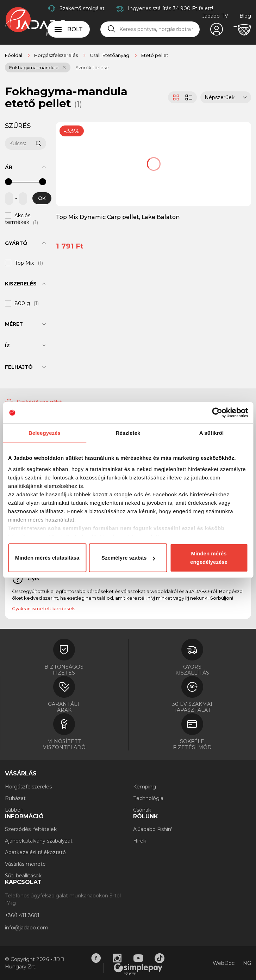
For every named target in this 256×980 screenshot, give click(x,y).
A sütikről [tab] (212, 433)
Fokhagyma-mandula (34, 67)
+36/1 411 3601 (22, 915)
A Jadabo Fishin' (153, 829)
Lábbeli (14, 810)
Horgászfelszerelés (28, 787)
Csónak (142, 810)
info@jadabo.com (27, 928)
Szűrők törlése (92, 67)
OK (42, 198)
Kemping (145, 787)
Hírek (140, 841)
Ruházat (15, 798)
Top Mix (24, 263)
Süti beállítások (23, 876)
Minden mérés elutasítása (47, 558)
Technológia (148, 798)
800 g (22, 303)
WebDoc (224, 963)
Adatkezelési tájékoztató (35, 852)
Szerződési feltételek (31, 829)
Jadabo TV (215, 16)
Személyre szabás (128, 558)
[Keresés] (112, 29)
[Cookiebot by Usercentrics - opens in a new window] (217, 413)
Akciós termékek (18, 219)
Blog (245, 16)
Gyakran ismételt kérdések (43, 608)
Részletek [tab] (128, 433)
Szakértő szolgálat (82, 8)
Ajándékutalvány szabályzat (39, 841)
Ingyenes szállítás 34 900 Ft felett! (170, 8)
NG (247, 963)
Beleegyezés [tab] (45, 433)
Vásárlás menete (25, 864)
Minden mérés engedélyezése (209, 558)
